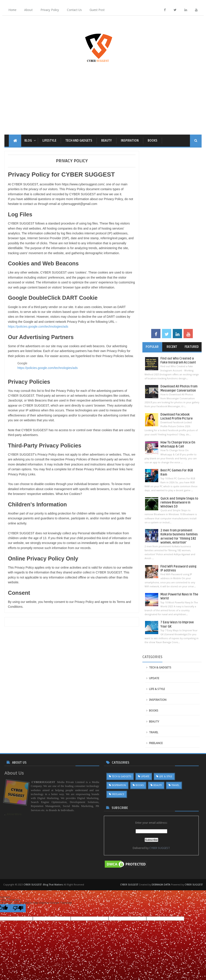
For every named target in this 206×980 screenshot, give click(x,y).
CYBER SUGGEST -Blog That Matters (43, 885)
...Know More (13, 814)
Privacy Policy (50, 10)
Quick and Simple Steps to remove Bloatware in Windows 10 (179, 503)
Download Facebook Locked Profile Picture (177, 417)
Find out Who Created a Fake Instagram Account (178, 360)
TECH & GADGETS (160, 667)
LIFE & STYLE (157, 689)
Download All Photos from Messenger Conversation (179, 388)
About (28, 10)
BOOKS (153, 141)
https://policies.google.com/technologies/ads (38, 327)
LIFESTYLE (49, 141)
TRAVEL (154, 732)
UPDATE (154, 678)
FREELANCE (156, 743)
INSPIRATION (130, 141)
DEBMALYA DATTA (161, 885)
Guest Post (97, 10)
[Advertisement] (103, 97)
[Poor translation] (18, 908)
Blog (28, 141)
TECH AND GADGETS (79, 141)
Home (12, 10)
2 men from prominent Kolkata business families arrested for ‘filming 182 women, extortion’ (179, 537)
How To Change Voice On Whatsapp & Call (178, 444)
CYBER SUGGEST (160, 848)
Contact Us (74, 10)
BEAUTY (107, 141)
